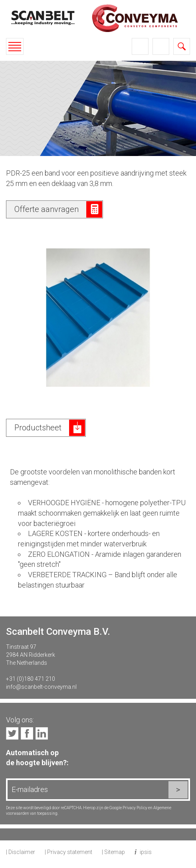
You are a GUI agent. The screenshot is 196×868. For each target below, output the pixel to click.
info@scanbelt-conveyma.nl (41, 687)
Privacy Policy (135, 808)
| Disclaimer (21, 852)
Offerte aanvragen (47, 209)
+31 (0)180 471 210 (31, 679)
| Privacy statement (68, 852)
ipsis (146, 852)
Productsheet (38, 428)
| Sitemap (113, 852)
